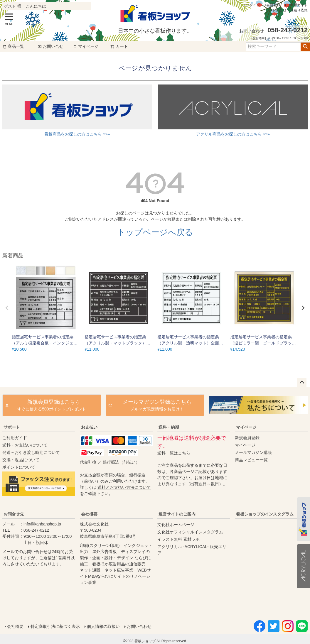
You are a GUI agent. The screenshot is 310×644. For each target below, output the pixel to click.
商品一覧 (13, 46)
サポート (12, 427)
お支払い (89, 427)
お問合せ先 (14, 514)
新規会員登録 (247, 438)
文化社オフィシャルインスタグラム (190, 532)
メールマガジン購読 (253, 452)
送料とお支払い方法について (124, 487)
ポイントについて (19, 467)
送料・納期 (169, 427)
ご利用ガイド (297, 5)
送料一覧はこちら (174, 453)
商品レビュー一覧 (251, 460)
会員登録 (273, 5)
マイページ (86, 46)
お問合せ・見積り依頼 (290, 10)
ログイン (253, 5)
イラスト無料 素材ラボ (178, 539)
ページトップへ (302, 383)
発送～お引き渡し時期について (31, 452)
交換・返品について (21, 460)
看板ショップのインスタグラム (265, 514)
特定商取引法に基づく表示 (55, 626)
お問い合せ (50, 46)
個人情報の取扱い (103, 626)
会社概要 (89, 514)
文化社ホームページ (176, 525)
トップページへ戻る (155, 232)
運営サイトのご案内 (177, 514)
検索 (305, 47)
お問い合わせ (139, 626)
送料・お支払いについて (25, 445)
